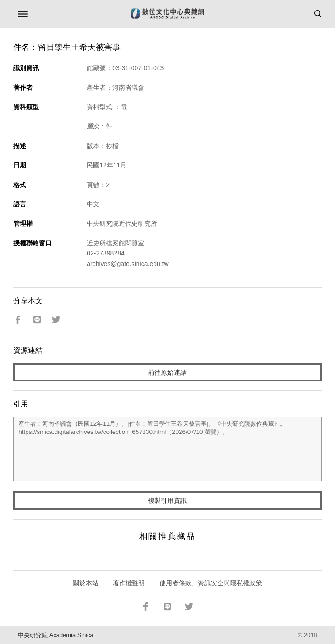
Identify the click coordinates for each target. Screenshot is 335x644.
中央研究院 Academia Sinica (55, 635)
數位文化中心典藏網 (167, 14)
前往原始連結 (167, 372)
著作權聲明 (129, 583)
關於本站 (86, 583)
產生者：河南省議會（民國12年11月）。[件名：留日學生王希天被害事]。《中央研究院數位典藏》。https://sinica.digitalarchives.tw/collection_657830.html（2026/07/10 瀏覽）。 (167, 449)
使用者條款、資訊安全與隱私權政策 (211, 583)
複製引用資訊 (167, 500)
